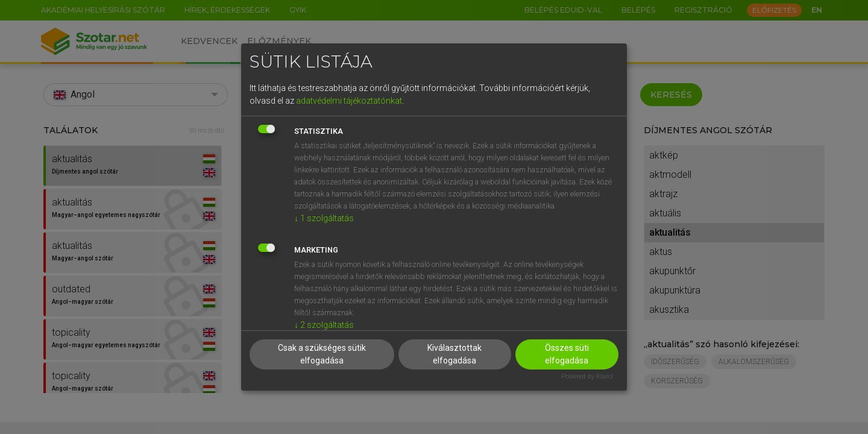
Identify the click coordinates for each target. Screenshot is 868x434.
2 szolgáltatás (324, 325)
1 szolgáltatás (324, 218)
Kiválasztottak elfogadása (454, 354)
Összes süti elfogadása (567, 354)
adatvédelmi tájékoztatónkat (349, 101)
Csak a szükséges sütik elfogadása (322, 354)
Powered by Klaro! (587, 376)
